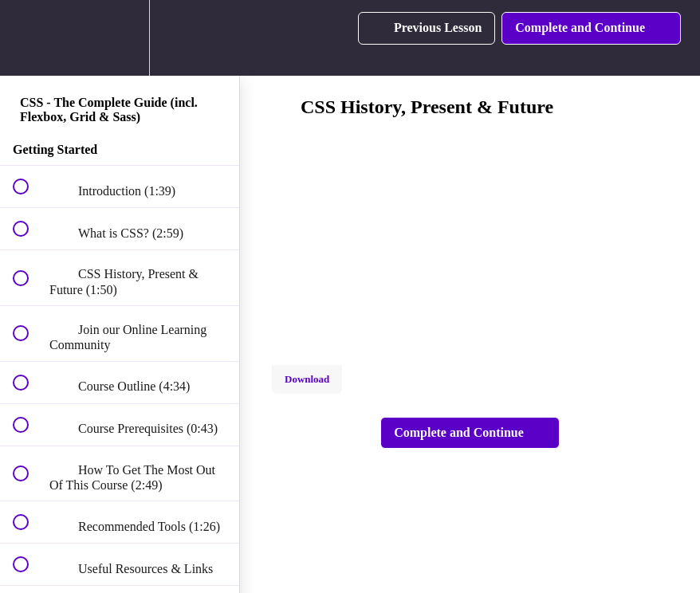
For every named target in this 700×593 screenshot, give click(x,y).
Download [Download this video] (307, 379)
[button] (29, 38)
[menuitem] (120, 38)
